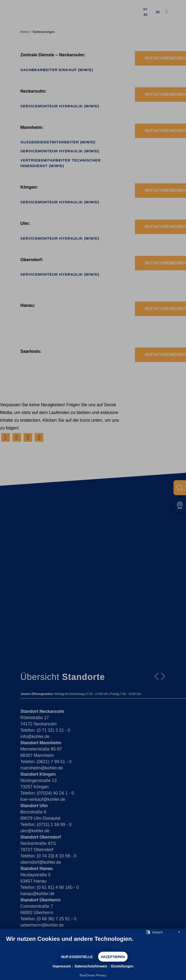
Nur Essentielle (77, 957)
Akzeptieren (113, 957)
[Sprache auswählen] (148, 932)
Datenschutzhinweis (91, 966)
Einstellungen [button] (122, 966)
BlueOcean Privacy (93, 975)
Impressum (62, 966)
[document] (93, 943)
